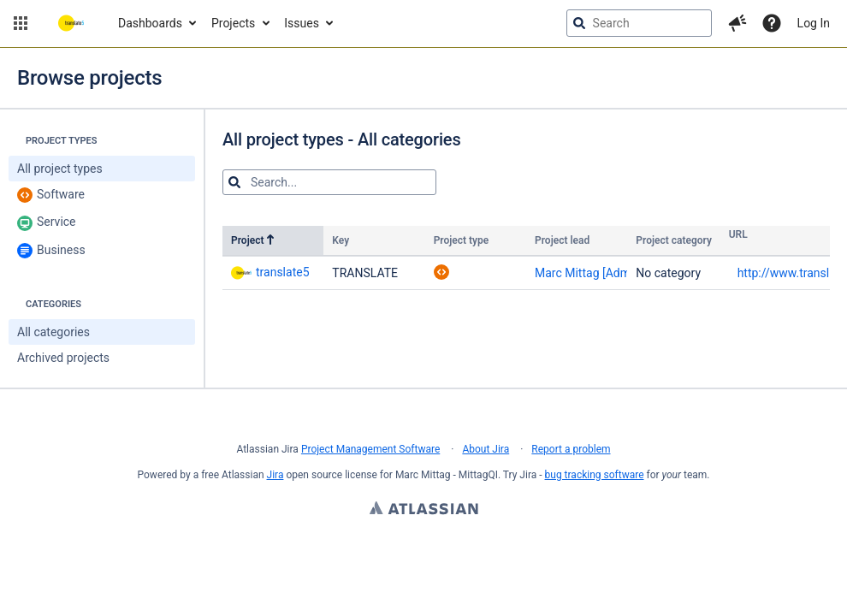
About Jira (486, 449)
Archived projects (63, 358)
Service (47, 222)
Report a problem (571, 449)
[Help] (772, 23)
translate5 (270, 272)
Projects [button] (233, 23)
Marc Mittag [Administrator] (608, 273)
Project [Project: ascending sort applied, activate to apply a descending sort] (254, 240)
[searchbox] (639, 23)
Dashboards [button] (150, 23)
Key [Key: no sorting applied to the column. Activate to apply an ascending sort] (341, 240)
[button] (21, 23)
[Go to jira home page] (71, 23)
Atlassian (424, 510)
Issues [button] (302, 23)
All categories (53, 332)
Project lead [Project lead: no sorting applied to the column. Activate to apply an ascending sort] (562, 240)
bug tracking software (595, 475)
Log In (814, 23)
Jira (275, 475)
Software (51, 195)
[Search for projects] (329, 182)
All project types (60, 169)
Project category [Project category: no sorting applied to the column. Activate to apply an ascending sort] (674, 240)
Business (51, 251)
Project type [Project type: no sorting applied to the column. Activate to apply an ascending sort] (462, 240)
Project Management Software (370, 449)
